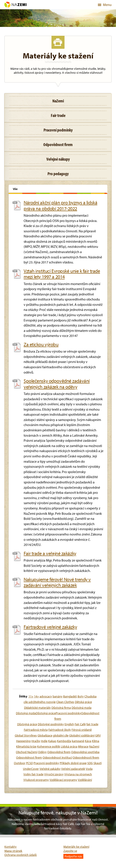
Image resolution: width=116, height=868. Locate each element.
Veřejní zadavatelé (73, 769)
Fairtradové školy (60, 730)
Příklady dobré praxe (73, 763)
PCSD (29, 763)
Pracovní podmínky (46, 763)
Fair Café (80, 724)
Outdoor (20, 763)
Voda (89, 769)
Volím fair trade (33, 774)
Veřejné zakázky (50, 769)
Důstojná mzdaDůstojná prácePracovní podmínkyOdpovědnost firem (58, 716)
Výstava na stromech (78, 774)
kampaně (78, 741)
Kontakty (10, 847)
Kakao (52, 741)
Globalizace (45, 735)
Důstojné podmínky (51, 724)
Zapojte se (70, 851)
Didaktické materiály (37, 708)
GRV (98, 735)
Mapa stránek (13, 851)
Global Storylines (26, 735)
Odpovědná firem (59, 752)
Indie (44, 741)
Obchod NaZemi (27, 752)
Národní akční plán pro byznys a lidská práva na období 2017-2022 (60, 206)
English (69, 724)
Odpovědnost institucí (57, 757)
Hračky (36, 741)
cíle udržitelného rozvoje (40, 702)
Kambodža (64, 741)
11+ (31, 696)
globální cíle (61, 735)
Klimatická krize (26, 746)
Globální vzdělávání (82, 735)
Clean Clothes (65, 702)
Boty (81, 696)
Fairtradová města (36, 730)
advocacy (46, 696)
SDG (90, 763)
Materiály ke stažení (76, 847)
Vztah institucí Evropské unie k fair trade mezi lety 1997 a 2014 (62, 274)
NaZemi (94, 746)
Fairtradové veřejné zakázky (50, 627)
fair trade (92, 724)
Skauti (98, 763)
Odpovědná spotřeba (85, 752)
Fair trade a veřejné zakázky (50, 553)
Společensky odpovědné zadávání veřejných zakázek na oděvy (57, 384)
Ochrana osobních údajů (21, 855)
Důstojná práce (27, 724)
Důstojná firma (61, 708)
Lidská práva (69, 746)
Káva (88, 741)
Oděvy (42, 752)
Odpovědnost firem (29, 757)
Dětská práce (83, 702)
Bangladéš (70, 696)
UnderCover (31, 769)
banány (58, 696)
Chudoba (90, 696)
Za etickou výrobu (41, 344)
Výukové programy (36, 780)
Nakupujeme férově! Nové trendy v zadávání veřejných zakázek (57, 582)
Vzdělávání (85, 780)
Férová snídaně (82, 730)
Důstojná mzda (82, 708)
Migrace (83, 746)
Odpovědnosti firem (86, 757)
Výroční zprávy (54, 774)
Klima (96, 741)
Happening (23, 741)
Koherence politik (49, 746)
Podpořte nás (73, 856)
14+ (36, 696)
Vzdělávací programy (63, 780)
